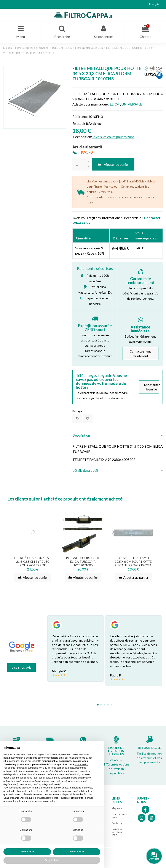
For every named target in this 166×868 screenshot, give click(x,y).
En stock (79, 123)
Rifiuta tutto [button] (27, 852)
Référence (80, 116)
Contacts (117, 823)
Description (118, 435)
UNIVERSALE (132, 104)
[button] (98, 748)
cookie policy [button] (81, 764)
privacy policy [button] (16, 758)
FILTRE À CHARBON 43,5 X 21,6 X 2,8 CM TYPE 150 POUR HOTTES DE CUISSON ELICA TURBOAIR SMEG (33, 565)
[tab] (118, 436)
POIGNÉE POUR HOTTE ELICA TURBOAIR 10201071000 (83, 561)
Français (156, 4)
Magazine (117, 808)
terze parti (56, 768)
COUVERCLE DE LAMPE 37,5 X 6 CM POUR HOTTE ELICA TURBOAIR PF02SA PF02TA (133, 563)
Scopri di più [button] (52, 860)
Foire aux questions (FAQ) (117, 832)
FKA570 (85, 152)
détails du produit (118, 470)
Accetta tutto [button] (76, 852)
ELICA (115, 104)
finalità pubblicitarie (81, 778)
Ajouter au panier (113, 164)
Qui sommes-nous (120, 815)
